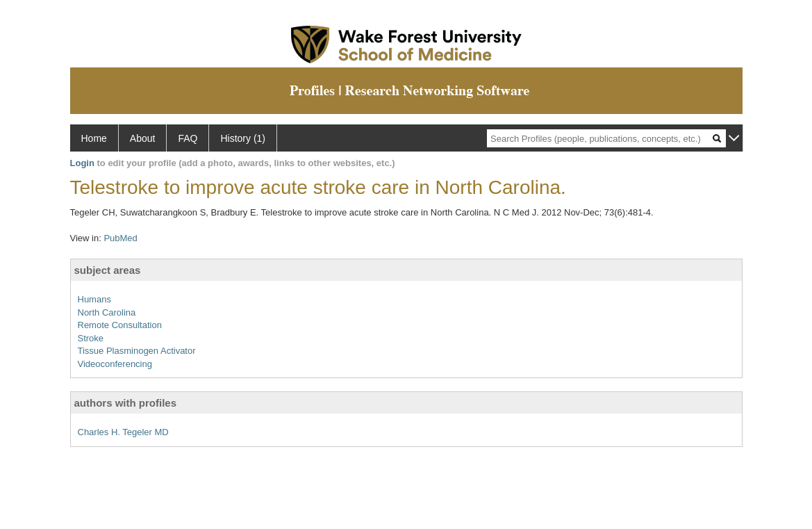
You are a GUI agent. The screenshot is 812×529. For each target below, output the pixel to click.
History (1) (243, 138)
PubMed (120, 238)
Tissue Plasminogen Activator (137, 351)
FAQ (188, 138)
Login (82, 163)
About (143, 138)
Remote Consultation (120, 325)
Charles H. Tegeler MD (123, 432)
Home (94, 138)
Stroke (91, 338)
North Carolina (107, 312)
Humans (94, 299)
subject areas (108, 270)
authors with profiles (126, 403)
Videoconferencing (115, 364)
